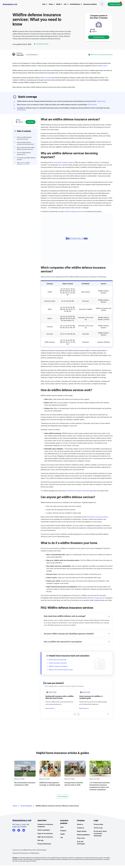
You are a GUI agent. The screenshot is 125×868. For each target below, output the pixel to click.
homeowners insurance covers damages (79, 491)
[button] (102, 4)
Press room (81, 845)
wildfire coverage (45, 78)
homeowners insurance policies (97, 517)
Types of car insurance (45, 841)
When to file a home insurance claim (61, 670)
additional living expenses (96, 598)
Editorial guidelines (83, 842)
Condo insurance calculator (58, 663)
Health (62, 841)
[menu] (44, 4)
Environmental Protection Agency (63, 162)
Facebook (14, 838)
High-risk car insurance (45, 844)
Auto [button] (44, 4)
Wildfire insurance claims (55, 720)
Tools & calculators (44, 837)
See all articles (63, 804)
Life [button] (65, 4)
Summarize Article (41, 44)
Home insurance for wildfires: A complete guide (91, 697)
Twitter (19, 837)
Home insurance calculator (58, 660)
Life (62, 845)
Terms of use (98, 835)
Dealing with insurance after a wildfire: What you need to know (60, 697)
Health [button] (58, 4)
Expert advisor (82, 839)
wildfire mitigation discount (74, 212)
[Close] (38, 55)
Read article (49, 708)
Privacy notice (98, 832)
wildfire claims (103, 66)
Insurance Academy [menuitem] (90, 4)
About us (80, 832)
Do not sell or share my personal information (100, 841)
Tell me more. (101, 101)
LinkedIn (24, 837)
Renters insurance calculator (58, 666)
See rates (30, 122)
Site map (40, 848)
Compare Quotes (115, 4)
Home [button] (51, 4)
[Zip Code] (99, 31)
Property (63, 838)
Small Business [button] (75, 4)
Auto (62, 835)
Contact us (81, 835)
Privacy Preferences (44, 851)
